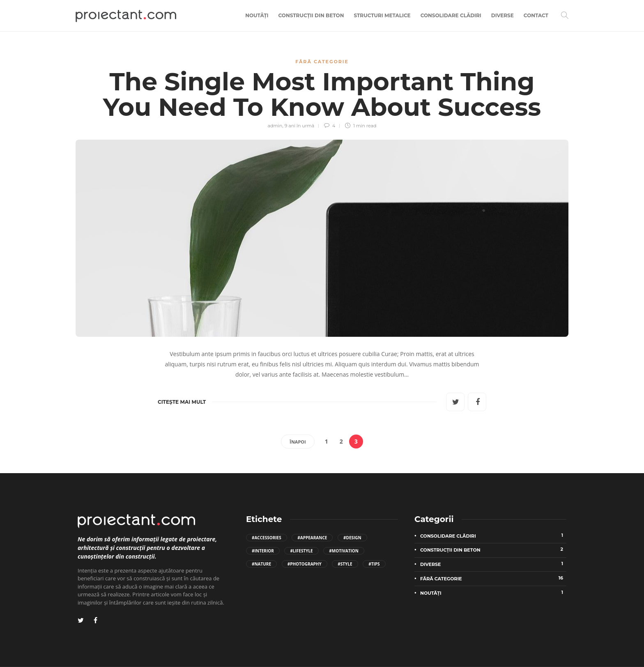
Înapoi (298, 442)
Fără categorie (322, 62)
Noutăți (257, 15)
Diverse (503, 15)
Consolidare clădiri (451, 15)
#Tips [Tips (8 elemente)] (374, 564)
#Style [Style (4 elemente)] (345, 564)
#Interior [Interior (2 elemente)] (263, 551)
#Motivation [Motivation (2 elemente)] (344, 551)
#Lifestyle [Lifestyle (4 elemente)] (301, 551)
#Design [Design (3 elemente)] (352, 538)
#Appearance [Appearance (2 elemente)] (312, 538)
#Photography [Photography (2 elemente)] (305, 564)
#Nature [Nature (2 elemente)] (261, 564)
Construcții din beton (311, 15)
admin (275, 126)
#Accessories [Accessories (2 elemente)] (267, 538)
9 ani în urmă (300, 126)
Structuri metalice (382, 15)
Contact (536, 15)
